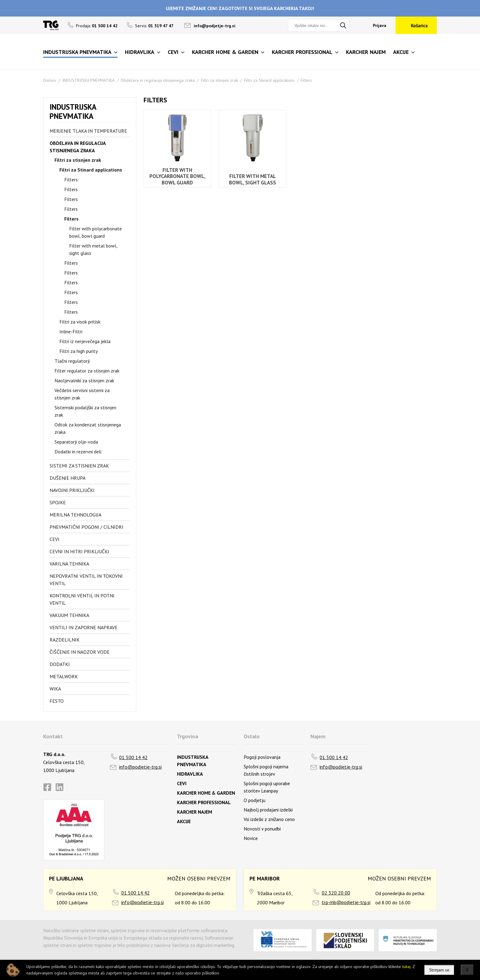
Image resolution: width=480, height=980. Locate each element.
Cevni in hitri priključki (79, 551)
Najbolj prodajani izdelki (268, 810)
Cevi (54, 539)
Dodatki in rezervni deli (78, 452)
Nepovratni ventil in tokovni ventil (86, 580)
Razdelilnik (65, 640)
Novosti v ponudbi (262, 829)
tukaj (406, 967)
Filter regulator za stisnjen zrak (87, 371)
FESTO (57, 701)
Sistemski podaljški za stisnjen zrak (85, 411)
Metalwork (64, 676)
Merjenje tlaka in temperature (88, 131)
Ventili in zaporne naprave (84, 627)
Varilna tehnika (69, 564)
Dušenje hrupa (67, 478)
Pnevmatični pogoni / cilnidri (86, 527)
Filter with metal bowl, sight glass (93, 249)
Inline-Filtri (71, 331)
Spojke (58, 502)
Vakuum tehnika (69, 615)
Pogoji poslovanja (262, 757)
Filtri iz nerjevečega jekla (85, 341)
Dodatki (60, 664)
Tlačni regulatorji (72, 361)
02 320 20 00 (336, 893)
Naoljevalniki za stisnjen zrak (84, 380)
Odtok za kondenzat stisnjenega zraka (88, 428)
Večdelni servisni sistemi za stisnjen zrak (82, 394)
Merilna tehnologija (75, 515)
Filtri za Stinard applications (269, 80)
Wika (55, 689)
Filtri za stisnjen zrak (219, 80)
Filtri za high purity (79, 351)
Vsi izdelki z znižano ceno (269, 819)
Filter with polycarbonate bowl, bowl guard (96, 232)
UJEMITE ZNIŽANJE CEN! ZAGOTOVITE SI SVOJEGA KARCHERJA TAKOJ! (240, 8)
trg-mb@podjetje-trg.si (346, 902)
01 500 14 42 (133, 757)
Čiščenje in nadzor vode (80, 652)
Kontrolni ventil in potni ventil (82, 599)
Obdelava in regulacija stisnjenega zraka (158, 80)
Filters (306, 80)
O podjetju (255, 800)
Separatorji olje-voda (76, 442)
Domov (50, 80)
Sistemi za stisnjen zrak (79, 466)
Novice (251, 838)
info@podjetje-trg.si (215, 26)
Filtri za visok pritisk (80, 322)
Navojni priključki (72, 490)
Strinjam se (439, 970)
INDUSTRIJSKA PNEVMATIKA (88, 80)
